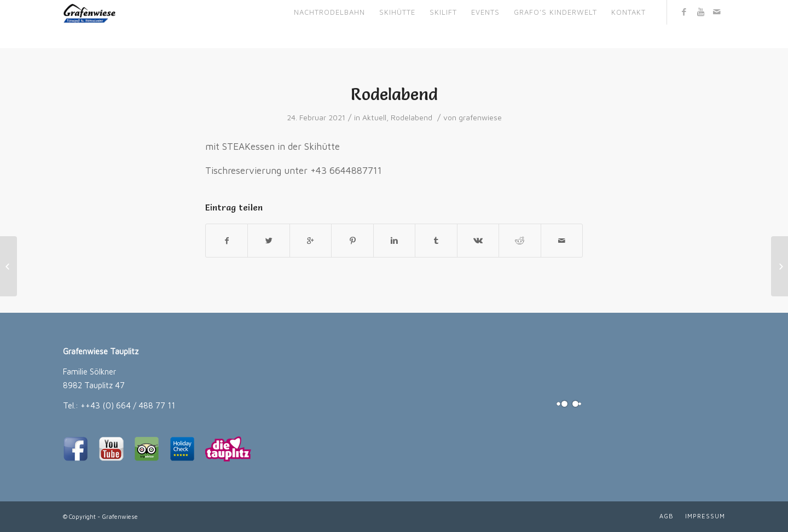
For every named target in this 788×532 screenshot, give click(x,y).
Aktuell (374, 118)
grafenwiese (480, 118)
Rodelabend (394, 94)
